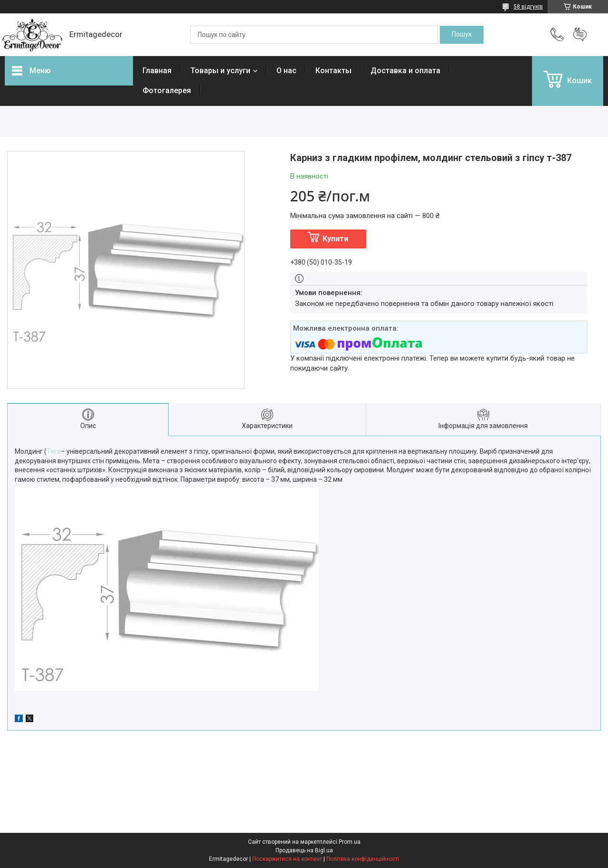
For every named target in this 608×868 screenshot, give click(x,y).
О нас (286, 71)
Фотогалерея (167, 91)
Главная (157, 71)
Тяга (54, 451)
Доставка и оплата (405, 71)
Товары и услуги (220, 71)
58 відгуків (528, 7)
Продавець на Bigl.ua (304, 850)
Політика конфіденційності (363, 859)
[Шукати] (462, 35)
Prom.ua (350, 842)
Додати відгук (580, 35)
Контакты (333, 71)
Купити (335, 239)
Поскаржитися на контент (287, 859)
